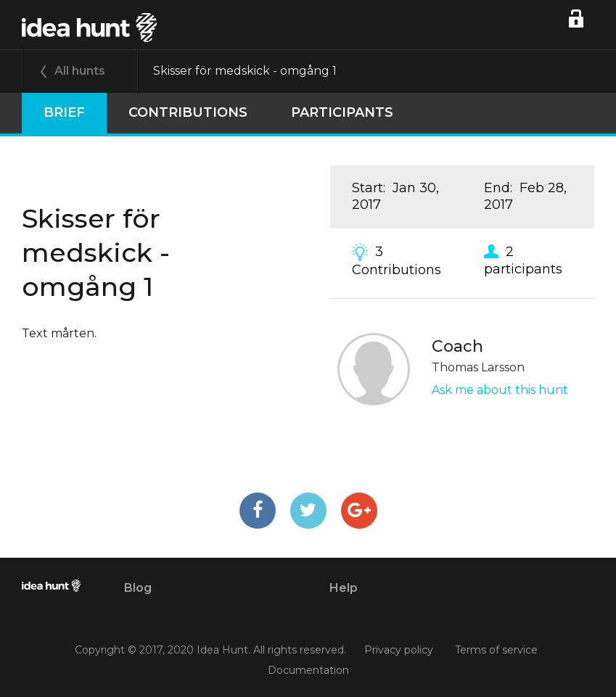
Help (344, 588)
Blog (138, 588)
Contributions (188, 112)
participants (342, 112)
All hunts (80, 71)
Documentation (308, 670)
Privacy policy (399, 651)
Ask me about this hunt (500, 390)
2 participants (523, 260)
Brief (64, 112)
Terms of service (496, 651)
